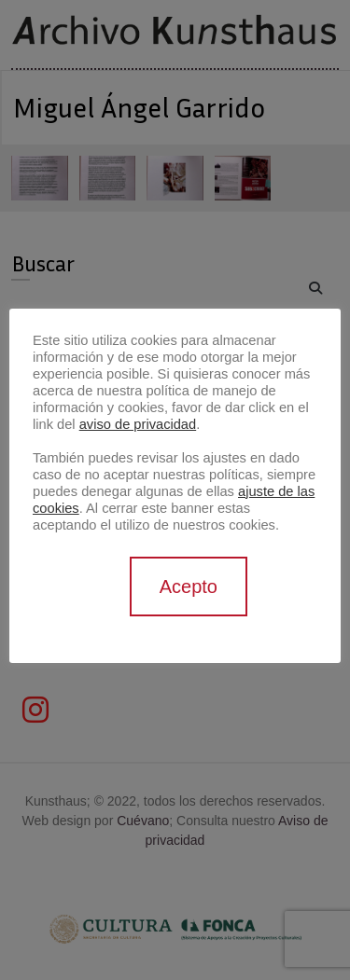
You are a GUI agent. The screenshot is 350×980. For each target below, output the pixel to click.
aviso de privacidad (138, 424)
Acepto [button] (189, 587)
